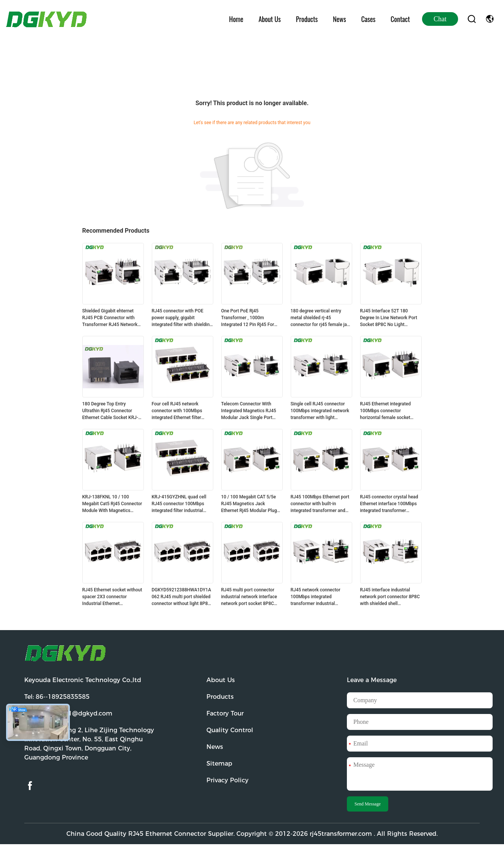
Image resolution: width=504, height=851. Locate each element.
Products (307, 19)
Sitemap (219, 764)
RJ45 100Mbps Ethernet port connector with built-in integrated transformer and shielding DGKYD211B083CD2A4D (320, 504)
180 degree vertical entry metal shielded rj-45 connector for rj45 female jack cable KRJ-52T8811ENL (321, 318)
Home (236, 19)
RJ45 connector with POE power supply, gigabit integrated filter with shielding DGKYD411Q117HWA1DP (182, 318)
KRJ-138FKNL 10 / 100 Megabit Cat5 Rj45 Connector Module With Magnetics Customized (112, 504)
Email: (68, 713)
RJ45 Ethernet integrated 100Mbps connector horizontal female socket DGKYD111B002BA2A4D (386, 411)
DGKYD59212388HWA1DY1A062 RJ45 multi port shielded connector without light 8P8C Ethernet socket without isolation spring (182, 597)
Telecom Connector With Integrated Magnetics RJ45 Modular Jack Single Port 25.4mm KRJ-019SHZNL (249, 411)
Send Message (368, 804)
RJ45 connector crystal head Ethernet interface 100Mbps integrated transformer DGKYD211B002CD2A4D (389, 504)
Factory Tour (225, 713)
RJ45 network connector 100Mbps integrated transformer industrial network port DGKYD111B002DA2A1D (316, 597)
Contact (400, 19)
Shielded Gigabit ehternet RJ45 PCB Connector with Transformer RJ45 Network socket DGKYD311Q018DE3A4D (110, 318)
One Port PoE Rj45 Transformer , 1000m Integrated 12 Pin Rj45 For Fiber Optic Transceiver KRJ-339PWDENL (250, 318)
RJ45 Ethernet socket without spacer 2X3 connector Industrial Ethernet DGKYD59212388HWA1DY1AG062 (112, 597)
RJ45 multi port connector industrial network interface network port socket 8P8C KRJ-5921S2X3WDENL (249, 597)
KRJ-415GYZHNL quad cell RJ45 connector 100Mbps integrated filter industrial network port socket (179, 504)
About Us (270, 19)
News (339, 19)
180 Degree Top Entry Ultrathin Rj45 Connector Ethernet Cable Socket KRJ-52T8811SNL (110, 411)
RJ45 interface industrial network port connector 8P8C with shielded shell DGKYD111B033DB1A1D (390, 597)
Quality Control (230, 730)
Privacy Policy (228, 780)
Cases (369, 19)
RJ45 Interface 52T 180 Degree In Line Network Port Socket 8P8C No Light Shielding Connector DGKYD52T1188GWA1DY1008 (390, 318)
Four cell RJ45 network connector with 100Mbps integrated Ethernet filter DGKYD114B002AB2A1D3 (178, 411)
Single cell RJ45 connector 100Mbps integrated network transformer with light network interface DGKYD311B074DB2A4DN (320, 411)
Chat (440, 19)
